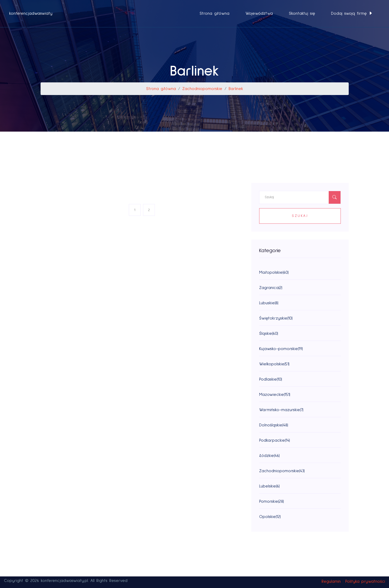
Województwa (259, 13)
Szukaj (300, 216)
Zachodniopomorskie (202, 89)
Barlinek (236, 89)
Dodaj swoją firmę (352, 13)
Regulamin (331, 581)
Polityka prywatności (365, 581)
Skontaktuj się (302, 13)
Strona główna (215, 13)
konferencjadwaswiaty (31, 13)
